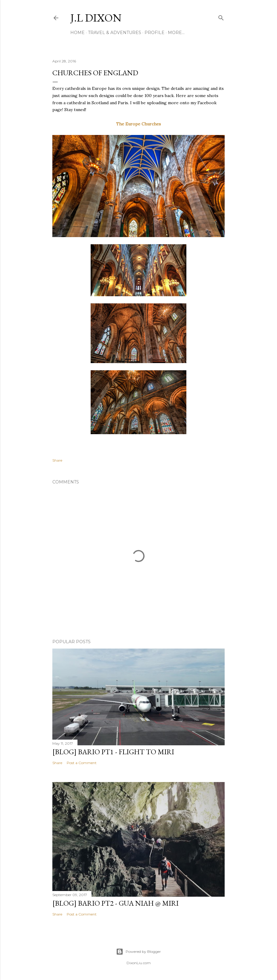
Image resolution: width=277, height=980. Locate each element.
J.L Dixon (96, 18)
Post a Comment (82, 763)
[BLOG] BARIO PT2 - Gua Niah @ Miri (115, 903)
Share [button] (57, 460)
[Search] (221, 17)
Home (77, 33)
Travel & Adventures (115, 33)
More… (176, 33)
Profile (155, 33)
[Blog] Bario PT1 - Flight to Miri (113, 752)
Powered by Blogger (138, 952)
